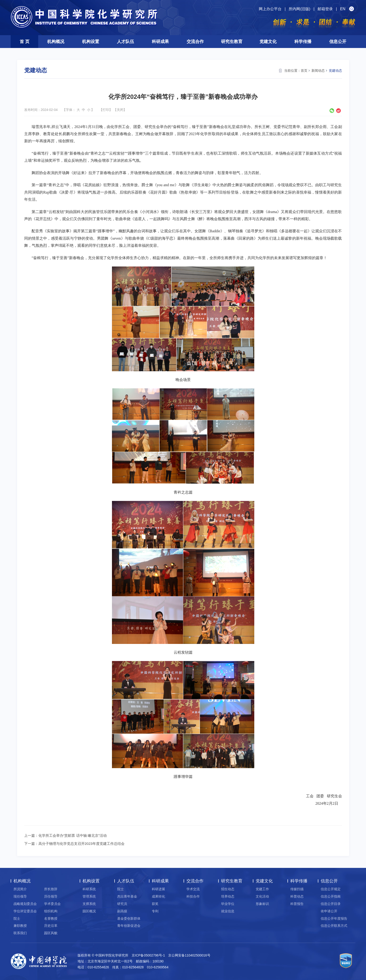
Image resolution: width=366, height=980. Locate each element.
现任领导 (20, 896)
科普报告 (297, 904)
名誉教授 (51, 918)
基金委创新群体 (129, 918)
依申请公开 (329, 911)
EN (343, 9)
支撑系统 (89, 904)
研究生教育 (232, 42)
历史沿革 (51, 926)
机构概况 (56, 42)
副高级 (122, 911)
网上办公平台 (270, 9)
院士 (17, 918)
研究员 (122, 904)
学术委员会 (52, 904)
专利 (155, 911)
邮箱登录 (325, 9)
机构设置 (91, 42)
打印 (106, 110)
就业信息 (228, 911)
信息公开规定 (331, 889)
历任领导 (51, 896)
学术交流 (193, 889)
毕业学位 (228, 904)
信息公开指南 (331, 896)
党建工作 (262, 889)
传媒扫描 (297, 889)
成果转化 (158, 896)
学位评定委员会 (25, 911)
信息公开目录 (331, 904)
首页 (304, 71)
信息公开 (338, 42)
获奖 (155, 904)
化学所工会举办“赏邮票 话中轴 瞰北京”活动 (73, 835)
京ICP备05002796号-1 (148, 955)
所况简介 (20, 889)
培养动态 (228, 896)
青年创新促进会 (129, 926)
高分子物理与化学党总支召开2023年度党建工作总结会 (81, 844)
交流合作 (195, 42)
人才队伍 (125, 42)
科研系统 (89, 889)
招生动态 (228, 889)
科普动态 (297, 896)
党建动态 (335, 71)
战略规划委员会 (25, 904)
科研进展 (158, 889)
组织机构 (51, 911)
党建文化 (268, 42)
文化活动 (262, 896)
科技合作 (193, 896)
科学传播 (303, 42)
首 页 (25, 42)
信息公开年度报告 (334, 918)
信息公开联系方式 (334, 926)
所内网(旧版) (299, 9)
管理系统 (89, 896)
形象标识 (262, 904)
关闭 (120, 110)
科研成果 (160, 42)
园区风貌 (51, 933)
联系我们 (20, 933)
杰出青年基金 (127, 896)
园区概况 (89, 911)
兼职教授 (20, 926)
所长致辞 (51, 889)
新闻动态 (318, 71)
